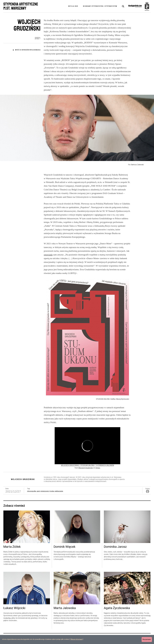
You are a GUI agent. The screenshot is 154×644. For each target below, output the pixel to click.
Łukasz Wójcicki (14, 608)
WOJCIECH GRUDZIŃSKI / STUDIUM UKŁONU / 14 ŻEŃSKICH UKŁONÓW (88, 465)
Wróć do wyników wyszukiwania (28, 50)
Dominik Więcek (64, 547)
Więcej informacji (76, 639)
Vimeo (98, 468)
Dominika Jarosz (115, 547)
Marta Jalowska (65, 608)
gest (38, 491)
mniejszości (45, 491)
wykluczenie (59, 491)
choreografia (32, 491)
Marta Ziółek (12, 547)
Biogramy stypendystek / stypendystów (100, 6)
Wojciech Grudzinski (86, 468)
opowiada (48, 255)
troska (52, 491)
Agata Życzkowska (117, 608)
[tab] (123, 6)
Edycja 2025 (73, 6)
